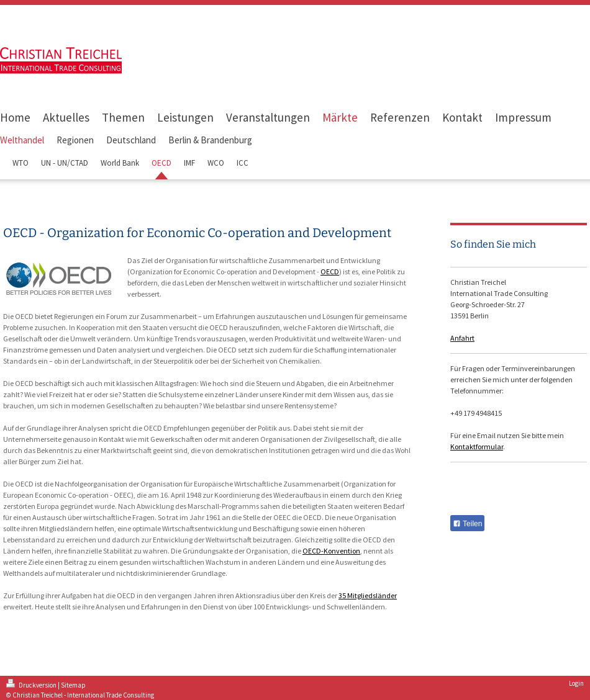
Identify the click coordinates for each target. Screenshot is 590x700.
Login (576, 683)
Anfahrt (462, 338)
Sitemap (73, 685)
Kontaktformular (477, 446)
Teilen (467, 524)
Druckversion (32, 685)
